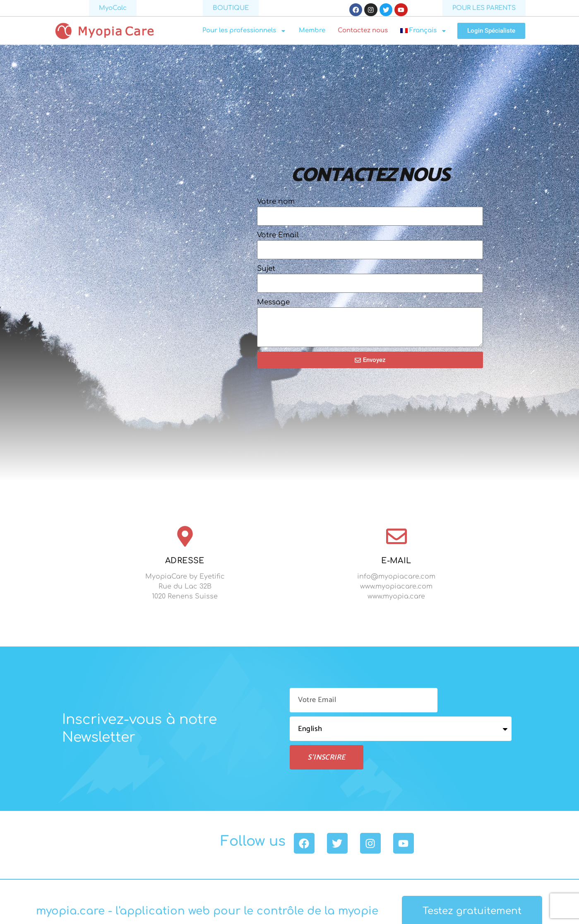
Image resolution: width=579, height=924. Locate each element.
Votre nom (276, 203)
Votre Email (278, 237)
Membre (312, 33)
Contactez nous (363, 33)
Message (273, 304)
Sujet (266, 270)
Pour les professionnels (244, 33)
